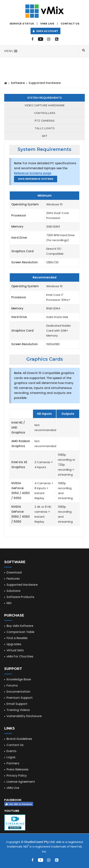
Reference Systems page (33, 173)
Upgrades (14, 644)
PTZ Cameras (44, 121)
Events (12, 751)
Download (14, 572)
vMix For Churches (20, 656)
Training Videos (18, 710)
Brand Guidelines (19, 739)
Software (18, 83)
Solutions (14, 591)
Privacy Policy (17, 776)
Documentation (18, 692)
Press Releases (18, 769)
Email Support (17, 704)
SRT (45, 136)
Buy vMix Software (20, 626)
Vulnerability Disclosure (24, 716)
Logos (11, 757)
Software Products (20, 597)
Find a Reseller (17, 638)
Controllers (45, 113)
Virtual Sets (15, 650)
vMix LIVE (47, 24)
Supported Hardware (22, 585)
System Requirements (44, 98)
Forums (12, 685)
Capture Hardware (45, 105)
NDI (9, 603)
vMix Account (46, 31)
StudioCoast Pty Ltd (39, 842)
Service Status (22, 24)
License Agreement (21, 782)
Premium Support (20, 698)
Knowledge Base (19, 679)
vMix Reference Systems (36, 179)
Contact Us (70, 24)
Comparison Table (20, 632)
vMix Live (13, 788)
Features (13, 579)
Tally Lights (44, 128)
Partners (13, 763)
